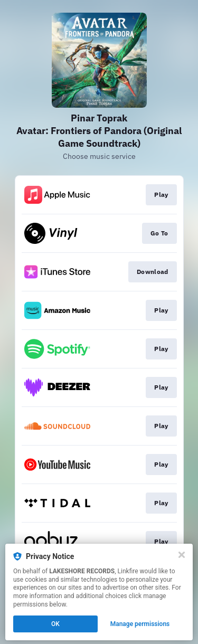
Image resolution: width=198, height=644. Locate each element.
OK (55, 624)
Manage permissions (140, 624)
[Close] (182, 555)
